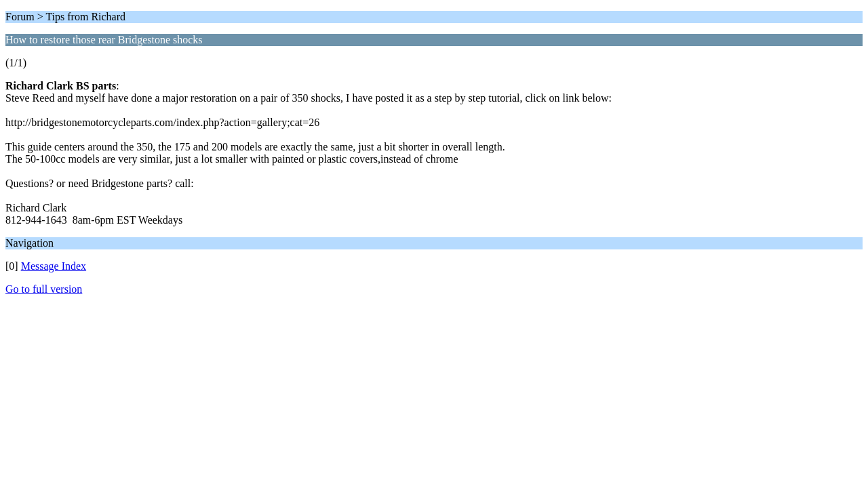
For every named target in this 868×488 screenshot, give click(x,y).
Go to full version (44, 289)
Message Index (54, 266)
